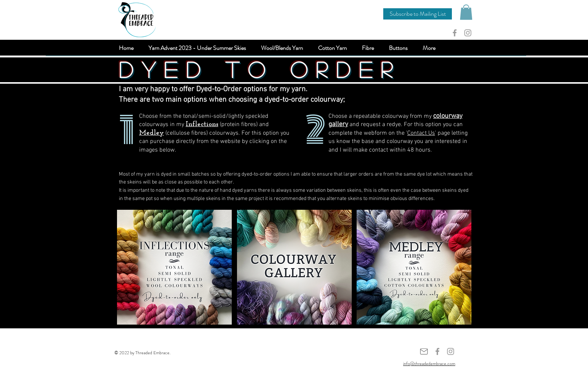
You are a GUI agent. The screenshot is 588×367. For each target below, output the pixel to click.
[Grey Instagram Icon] (468, 33)
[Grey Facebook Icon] (455, 33)
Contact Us (421, 133)
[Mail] (424, 351)
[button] (418, 14)
